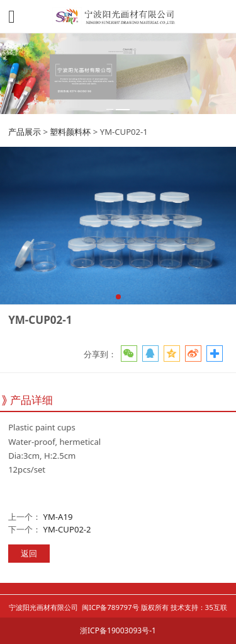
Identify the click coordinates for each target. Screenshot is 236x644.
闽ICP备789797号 (110, 607)
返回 (29, 553)
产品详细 (31, 400)
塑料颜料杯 (70, 132)
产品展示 (25, 132)
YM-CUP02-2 (67, 529)
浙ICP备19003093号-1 (118, 630)
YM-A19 (58, 517)
